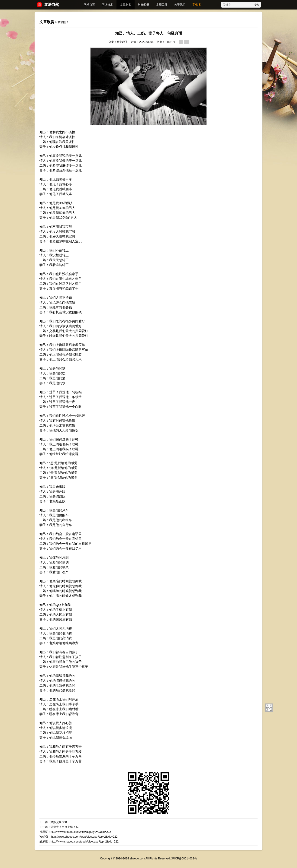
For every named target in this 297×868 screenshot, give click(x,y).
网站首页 (89, 5)
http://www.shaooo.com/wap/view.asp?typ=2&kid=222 (84, 837)
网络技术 (107, 5)
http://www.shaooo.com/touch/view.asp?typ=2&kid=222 (85, 842)
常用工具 (162, 5)
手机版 (197, 5)
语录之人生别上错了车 (65, 827)
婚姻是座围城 (59, 822)
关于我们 (180, 5)
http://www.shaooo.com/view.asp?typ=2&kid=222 (81, 832)
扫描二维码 (269, 708)
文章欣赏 (126, 5)
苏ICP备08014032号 (184, 858)
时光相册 (144, 5)
